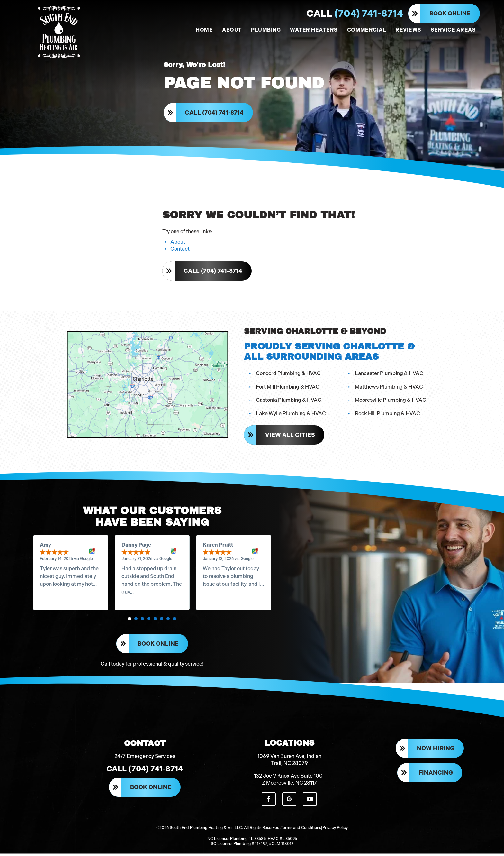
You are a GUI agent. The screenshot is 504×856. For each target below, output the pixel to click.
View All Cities (290, 436)
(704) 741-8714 (355, 14)
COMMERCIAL (367, 30)
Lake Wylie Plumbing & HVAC (291, 414)
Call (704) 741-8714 (214, 113)
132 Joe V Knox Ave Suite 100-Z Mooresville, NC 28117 (289, 782)
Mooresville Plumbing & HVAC (391, 401)
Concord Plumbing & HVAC (288, 374)
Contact (180, 250)
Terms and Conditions (301, 830)
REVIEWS (408, 30)
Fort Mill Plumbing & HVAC (288, 388)
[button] (130, 620)
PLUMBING (266, 30)
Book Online (450, 14)
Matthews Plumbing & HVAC (389, 388)
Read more (53, 593)
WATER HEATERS (314, 30)
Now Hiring (436, 751)
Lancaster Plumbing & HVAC (389, 374)
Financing (436, 776)
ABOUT (232, 30)
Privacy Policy (335, 830)
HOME (204, 30)
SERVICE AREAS (453, 30)
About (178, 243)
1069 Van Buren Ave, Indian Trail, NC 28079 (289, 762)
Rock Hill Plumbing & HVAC (387, 414)
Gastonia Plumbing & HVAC (289, 401)
